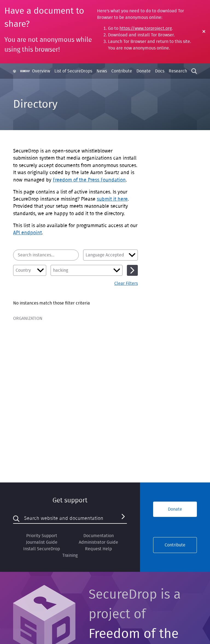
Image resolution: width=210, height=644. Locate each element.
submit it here (112, 199)
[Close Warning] (204, 32)
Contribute (122, 71)
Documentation (99, 536)
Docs (160, 71)
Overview (41, 71)
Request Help (98, 549)
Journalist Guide (42, 542)
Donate (144, 71)
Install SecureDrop (42, 549)
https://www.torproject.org (146, 28)
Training (70, 555)
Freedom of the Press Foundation (89, 180)
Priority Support (42, 536)
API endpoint (27, 233)
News (102, 71)
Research (178, 71)
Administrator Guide (98, 542)
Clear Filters (126, 283)
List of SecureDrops (73, 71)
